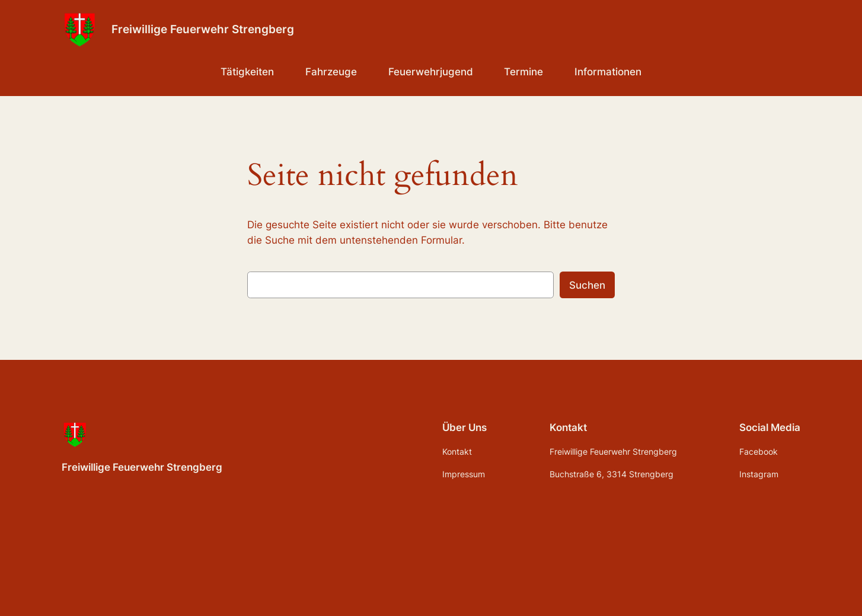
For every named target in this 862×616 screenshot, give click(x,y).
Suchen (587, 285)
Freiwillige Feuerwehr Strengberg (203, 29)
